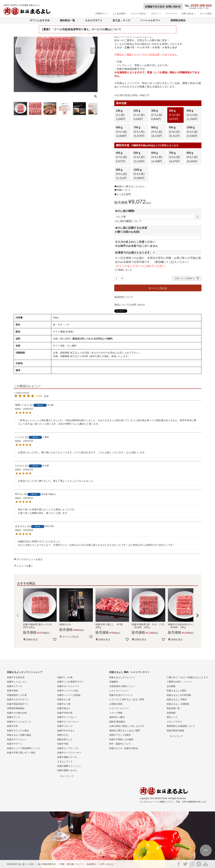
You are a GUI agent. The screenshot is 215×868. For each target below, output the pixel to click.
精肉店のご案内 (117, 717)
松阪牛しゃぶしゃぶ (17, 682)
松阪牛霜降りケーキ (67, 757)
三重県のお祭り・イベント (180, 682)
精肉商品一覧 (67, 20)
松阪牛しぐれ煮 (65, 677)
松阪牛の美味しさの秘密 (121, 739)
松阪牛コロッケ (65, 726)
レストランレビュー (119, 708)
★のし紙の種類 (126, 211)
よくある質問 (119, 14)
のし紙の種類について (128, 221)
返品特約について (124, 297)
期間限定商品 (178, 20)
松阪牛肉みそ (64, 708)
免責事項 (91, 864)
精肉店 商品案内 (117, 722)
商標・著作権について (71, 864)
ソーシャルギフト (150, 20)
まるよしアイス (65, 762)
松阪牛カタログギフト (18, 699)
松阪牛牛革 (12, 726)
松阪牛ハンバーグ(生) (68, 691)
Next (94, 51)
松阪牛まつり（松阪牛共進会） (125, 748)
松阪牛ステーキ (15, 686)
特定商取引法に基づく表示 (21, 864)
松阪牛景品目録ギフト (18, 704)
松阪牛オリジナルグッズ (19, 722)
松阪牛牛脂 (63, 744)
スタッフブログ (174, 722)
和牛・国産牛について (120, 744)
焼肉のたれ (63, 735)
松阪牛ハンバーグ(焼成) (69, 695)
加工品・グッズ (121, 20)
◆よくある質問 (122, 194)
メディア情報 (116, 713)
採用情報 (171, 713)
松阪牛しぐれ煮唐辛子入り (70, 682)
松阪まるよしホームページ (122, 677)
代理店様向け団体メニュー (122, 686)
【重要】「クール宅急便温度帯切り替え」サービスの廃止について (81, 29)
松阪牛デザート (15, 744)
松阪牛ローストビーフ (68, 686)
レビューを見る (138, 14)
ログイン (155, 14)
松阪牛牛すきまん (66, 731)
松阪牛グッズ (14, 717)
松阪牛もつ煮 (64, 704)
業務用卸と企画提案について (181, 726)
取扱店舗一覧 (173, 708)
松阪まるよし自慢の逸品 (19, 735)
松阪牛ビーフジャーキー (69, 753)
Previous (18, 51)
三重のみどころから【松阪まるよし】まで (187, 677)
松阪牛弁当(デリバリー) (121, 695)
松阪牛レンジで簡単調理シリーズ (23, 748)
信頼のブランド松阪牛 (120, 735)
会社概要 (171, 686)
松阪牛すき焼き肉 (16, 677)
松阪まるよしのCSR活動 (179, 695)
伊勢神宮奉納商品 (16, 708)
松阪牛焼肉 (12, 691)
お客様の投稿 (116, 704)
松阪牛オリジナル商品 (18, 731)
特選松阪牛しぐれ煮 (17, 695)
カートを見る (206, 14)
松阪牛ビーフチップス (68, 748)
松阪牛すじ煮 (64, 699)
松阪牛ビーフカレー (67, 717)
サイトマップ (67, 776)
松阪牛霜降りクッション (69, 766)
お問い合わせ (188, 14)
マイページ (171, 14)
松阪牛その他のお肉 (17, 713)
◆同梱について (122, 190)
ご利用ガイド (100, 14)
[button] (18, 616)
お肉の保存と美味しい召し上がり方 (127, 726)
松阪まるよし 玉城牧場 (178, 704)
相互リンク (172, 717)
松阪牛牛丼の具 (65, 713)
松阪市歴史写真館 (175, 731)
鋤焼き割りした (65, 739)
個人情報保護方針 (47, 864)
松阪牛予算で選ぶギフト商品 (21, 753)
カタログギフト (94, 20)
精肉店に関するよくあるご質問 (125, 731)
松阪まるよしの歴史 (177, 691)
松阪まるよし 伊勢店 (177, 699)
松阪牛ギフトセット (17, 739)
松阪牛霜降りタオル (67, 770)
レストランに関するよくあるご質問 (127, 699)
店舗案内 (114, 682)
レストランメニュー (119, 691)
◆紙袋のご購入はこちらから (130, 186)
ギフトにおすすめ (40, 20)
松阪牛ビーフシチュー (68, 722)
